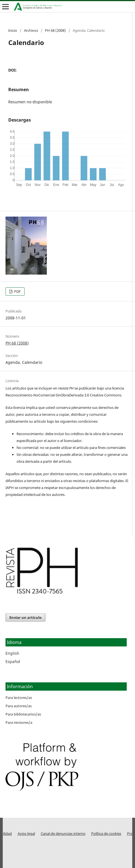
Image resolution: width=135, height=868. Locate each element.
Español (13, 661)
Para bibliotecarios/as (23, 714)
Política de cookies (106, 834)
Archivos (31, 30)
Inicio (13, 30)
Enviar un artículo (25, 617)
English (12, 653)
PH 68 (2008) (55, 30)
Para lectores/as (19, 698)
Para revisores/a (19, 722)
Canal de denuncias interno (63, 834)
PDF (17, 291)
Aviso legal (26, 834)
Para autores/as (19, 706)
